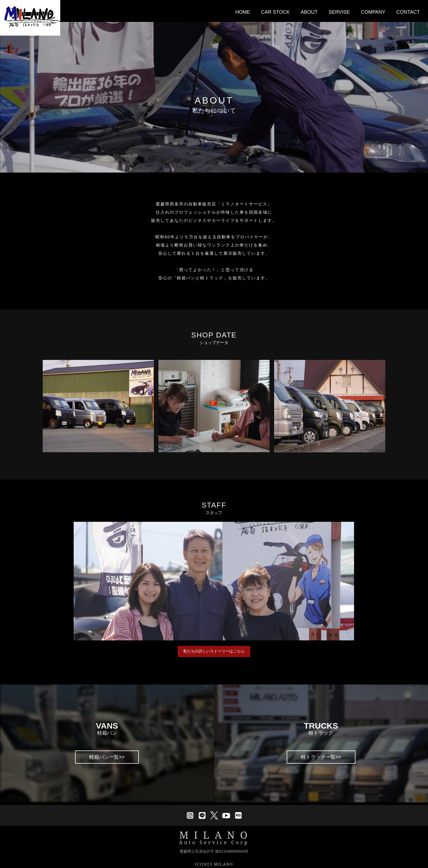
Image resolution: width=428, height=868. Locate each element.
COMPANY (373, 12)
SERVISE (339, 12)
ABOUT (309, 12)
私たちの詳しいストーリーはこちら (214, 653)
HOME (243, 12)
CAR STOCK (275, 12)
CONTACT (408, 12)
